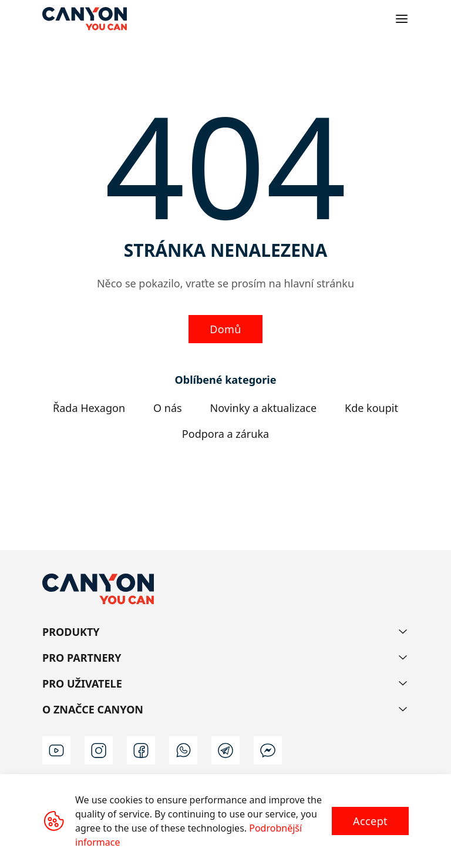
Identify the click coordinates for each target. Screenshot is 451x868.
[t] (225, 750)
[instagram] (99, 750)
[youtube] (56, 750)
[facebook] (141, 750)
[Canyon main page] (85, 19)
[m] (268, 750)
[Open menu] (402, 19)
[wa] (183, 750)
